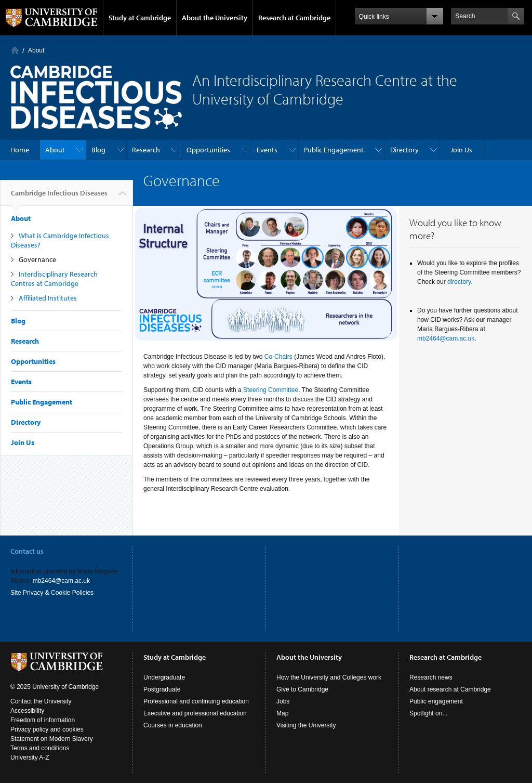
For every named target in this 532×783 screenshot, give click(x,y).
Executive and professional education (195, 713)
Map (282, 713)
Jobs (283, 701)
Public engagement (436, 701)
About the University (215, 18)
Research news (431, 677)
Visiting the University (306, 725)
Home (15, 50)
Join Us (461, 150)
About (36, 50)
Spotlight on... (428, 713)
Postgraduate (162, 689)
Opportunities (208, 150)
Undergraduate (164, 677)
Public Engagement (334, 150)
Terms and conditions (40, 748)
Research (146, 150)
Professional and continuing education (196, 701)
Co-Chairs (278, 357)
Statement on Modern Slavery (52, 739)
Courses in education (173, 725)
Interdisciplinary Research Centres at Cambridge (54, 279)
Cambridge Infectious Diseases (59, 197)
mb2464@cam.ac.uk (446, 338)
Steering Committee (271, 390)
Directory (404, 150)
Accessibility (27, 711)
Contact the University (41, 701)
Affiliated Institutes (48, 298)
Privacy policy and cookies (47, 729)
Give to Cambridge (302, 689)
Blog (98, 150)
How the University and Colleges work (329, 677)
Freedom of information (43, 720)
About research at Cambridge (450, 689)
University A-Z (30, 758)
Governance (37, 259)
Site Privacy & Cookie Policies (52, 593)
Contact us (27, 551)
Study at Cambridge (140, 18)
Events (267, 150)
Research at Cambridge (294, 18)
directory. (460, 282)
